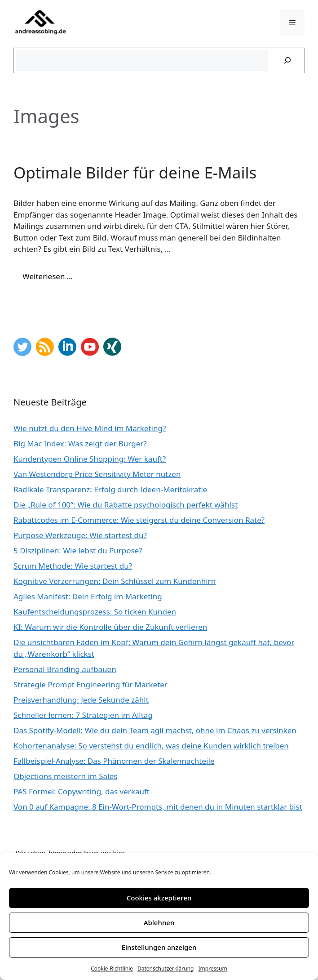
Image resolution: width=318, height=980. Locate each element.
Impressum (212, 969)
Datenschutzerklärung (166, 969)
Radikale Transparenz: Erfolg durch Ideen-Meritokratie (110, 489)
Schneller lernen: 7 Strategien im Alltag (83, 715)
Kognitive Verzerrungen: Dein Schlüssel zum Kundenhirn (115, 581)
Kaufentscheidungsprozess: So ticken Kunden (95, 612)
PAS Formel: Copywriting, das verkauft (82, 791)
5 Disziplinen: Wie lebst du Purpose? (78, 550)
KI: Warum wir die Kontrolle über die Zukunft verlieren (110, 627)
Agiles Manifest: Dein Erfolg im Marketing (88, 596)
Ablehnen (159, 922)
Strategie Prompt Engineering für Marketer (91, 684)
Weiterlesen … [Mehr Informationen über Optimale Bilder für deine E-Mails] (48, 276)
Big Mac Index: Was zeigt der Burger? (80, 443)
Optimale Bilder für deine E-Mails (135, 172)
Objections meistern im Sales (65, 776)
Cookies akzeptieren (159, 898)
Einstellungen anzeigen (159, 947)
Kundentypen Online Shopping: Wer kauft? (90, 459)
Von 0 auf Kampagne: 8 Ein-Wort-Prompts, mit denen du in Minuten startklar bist (158, 807)
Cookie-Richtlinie (112, 969)
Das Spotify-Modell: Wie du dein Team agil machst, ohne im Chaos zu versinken (155, 730)
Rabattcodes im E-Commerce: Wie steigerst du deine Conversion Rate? (139, 520)
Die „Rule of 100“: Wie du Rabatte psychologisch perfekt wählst (126, 505)
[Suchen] (287, 61)
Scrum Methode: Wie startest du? (73, 566)
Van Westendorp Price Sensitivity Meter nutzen (97, 474)
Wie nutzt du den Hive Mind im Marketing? (90, 428)
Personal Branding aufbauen (65, 669)
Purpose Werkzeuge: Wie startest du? (80, 535)
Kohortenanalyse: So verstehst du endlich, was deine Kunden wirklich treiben (151, 746)
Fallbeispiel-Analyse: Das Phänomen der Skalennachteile (114, 761)
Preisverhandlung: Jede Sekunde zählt (81, 700)
